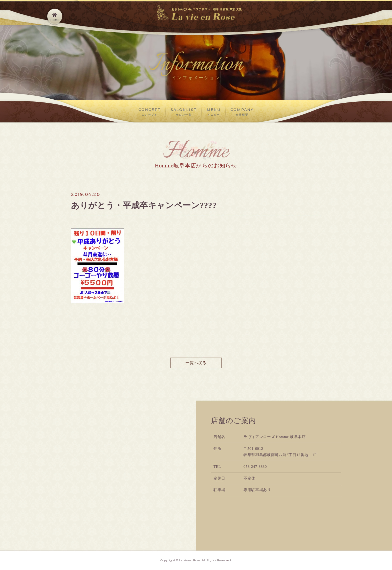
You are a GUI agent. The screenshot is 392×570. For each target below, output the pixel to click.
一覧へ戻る (196, 363)
